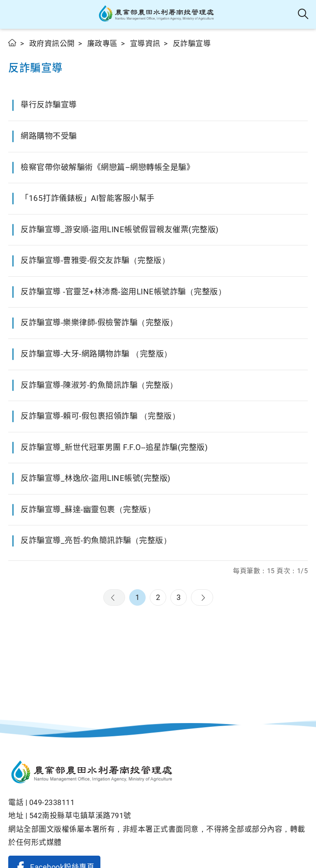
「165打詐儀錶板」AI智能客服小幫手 (88, 198)
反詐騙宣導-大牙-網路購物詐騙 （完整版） (96, 354)
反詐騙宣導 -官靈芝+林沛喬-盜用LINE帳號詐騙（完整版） (123, 292)
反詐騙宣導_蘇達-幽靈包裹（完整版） (88, 510)
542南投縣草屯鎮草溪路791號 (80, 815)
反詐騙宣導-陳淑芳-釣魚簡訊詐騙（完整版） (99, 385)
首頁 (13, 43)
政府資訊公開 (52, 43)
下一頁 (202, 597)
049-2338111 (52, 802)
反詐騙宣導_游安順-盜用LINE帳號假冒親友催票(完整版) (120, 230)
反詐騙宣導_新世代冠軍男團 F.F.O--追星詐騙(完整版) (114, 447)
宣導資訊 (145, 43)
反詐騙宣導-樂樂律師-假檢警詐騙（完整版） (99, 323)
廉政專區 (102, 43)
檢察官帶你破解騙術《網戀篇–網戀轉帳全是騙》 (107, 167)
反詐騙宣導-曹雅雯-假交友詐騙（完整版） (95, 260)
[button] (13, 14)
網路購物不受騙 (49, 136)
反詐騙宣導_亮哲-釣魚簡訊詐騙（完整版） (96, 540)
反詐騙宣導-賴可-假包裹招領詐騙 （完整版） (100, 416)
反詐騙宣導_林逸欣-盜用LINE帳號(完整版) (96, 478)
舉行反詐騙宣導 (49, 105)
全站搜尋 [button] (303, 14)
